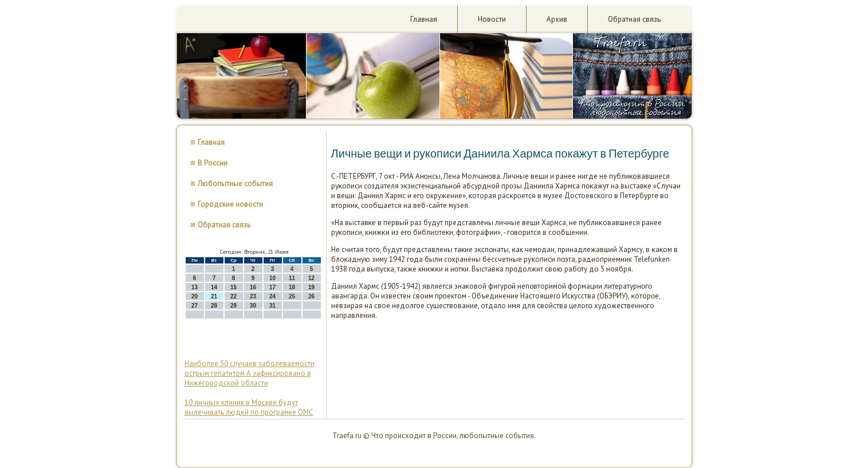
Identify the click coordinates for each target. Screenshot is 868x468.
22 (233, 296)
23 (253, 296)
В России (213, 163)
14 (214, 287)
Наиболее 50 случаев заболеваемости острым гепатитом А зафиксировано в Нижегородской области (250, 373)
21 (214, 296)
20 (195, 296)
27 (195, 306)
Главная (424, 19)
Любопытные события (235, 184)
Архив (557, 19)
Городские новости (230, 204)
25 (292, 296)
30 (253, 306)
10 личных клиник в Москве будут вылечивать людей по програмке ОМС (249, 407)
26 (311, 296)
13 (195, 287)
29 (233, 306)
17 (272, 287)
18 (292, 287)
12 (311, 278)
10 (272, 278)
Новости (492, 19)
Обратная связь (634, 19)
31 (272, 306)
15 (233, 287)
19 (311, 287)
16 (253, 287)
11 (292, 278)
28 (214, 306)
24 (272, 296)
